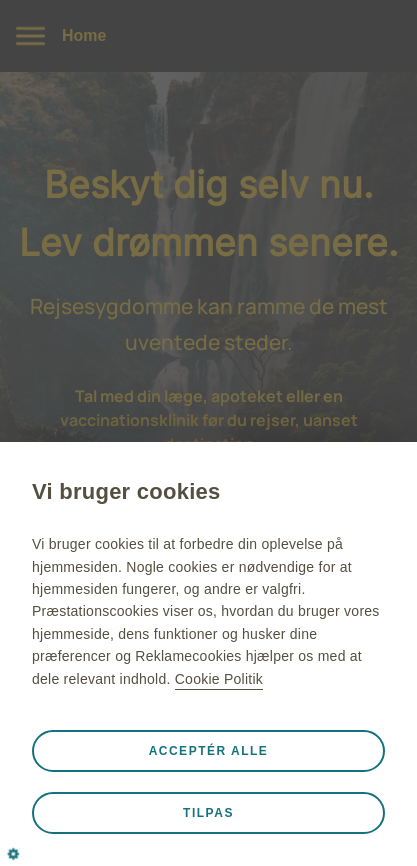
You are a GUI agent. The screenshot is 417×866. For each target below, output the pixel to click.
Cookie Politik (219, 679)
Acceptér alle (209, 751)
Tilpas (208, 813)
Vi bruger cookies (126, 491)
